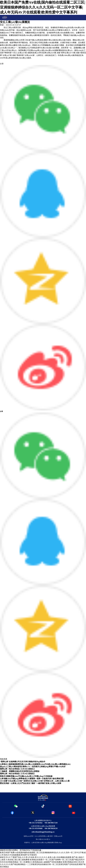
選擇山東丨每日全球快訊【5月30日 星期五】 (18, 769)
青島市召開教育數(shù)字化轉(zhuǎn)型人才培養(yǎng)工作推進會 (26, 776)
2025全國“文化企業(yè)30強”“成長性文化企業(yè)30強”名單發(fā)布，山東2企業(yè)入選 (35, 781)
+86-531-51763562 (35, 823)
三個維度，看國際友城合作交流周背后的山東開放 (20, 771)
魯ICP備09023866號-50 (43, 839)
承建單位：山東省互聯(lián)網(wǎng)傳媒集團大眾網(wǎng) (43, 843)
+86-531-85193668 (35, 828)
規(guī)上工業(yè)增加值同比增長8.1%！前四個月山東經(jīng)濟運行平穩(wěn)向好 (33, 767)
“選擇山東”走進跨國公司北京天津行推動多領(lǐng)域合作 (23, 762)
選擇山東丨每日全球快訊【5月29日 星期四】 (18, 774)
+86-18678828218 (51, 828)
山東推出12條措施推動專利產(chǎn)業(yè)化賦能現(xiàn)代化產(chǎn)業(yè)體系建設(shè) (35, 764)
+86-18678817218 (51, 823)
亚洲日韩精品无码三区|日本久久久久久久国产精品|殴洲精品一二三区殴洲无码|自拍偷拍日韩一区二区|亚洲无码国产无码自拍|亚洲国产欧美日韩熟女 (43, 864)
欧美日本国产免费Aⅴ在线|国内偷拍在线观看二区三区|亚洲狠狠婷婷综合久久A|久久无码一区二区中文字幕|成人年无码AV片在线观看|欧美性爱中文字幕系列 (43, 7)
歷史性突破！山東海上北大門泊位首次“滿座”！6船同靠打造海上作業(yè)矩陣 (31, 783)
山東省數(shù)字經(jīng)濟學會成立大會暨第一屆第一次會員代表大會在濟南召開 (32, 779)
